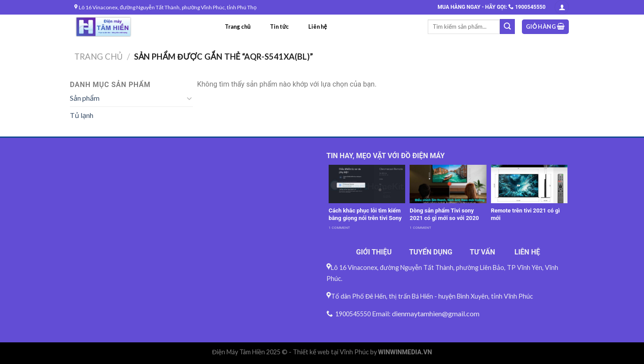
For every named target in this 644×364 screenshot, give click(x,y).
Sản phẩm (85, 98)
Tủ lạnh (82, 115)
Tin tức (279, 27)
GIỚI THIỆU (374, 252)
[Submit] (507, 27)
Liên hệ (318, 27)
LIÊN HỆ (527, 252)
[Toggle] (189, 98)
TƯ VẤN (482, 252)
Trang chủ (238, 27)
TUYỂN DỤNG (431, 252)
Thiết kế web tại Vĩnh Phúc (331, 352)
